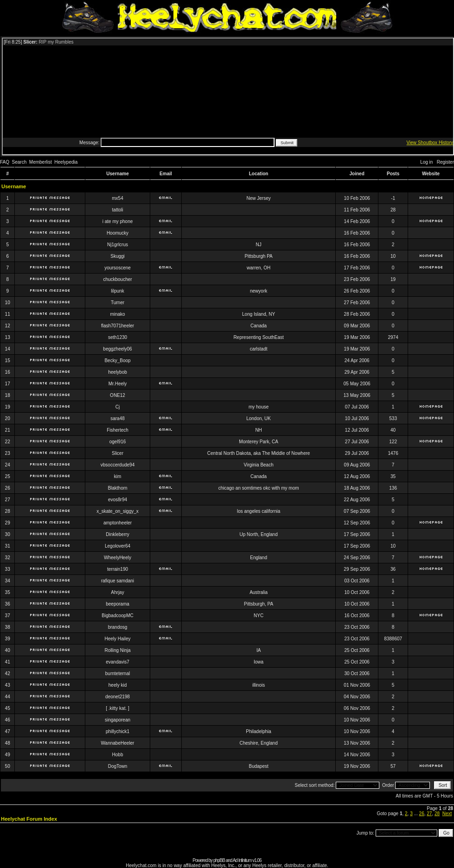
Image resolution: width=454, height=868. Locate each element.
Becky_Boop (117, 361)
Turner (118, 303)
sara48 (118, 418)
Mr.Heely (118, 384)
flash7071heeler (118, 326)
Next (447, 814)
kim (118, 476)
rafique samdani (118, 581)
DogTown (118, 766)
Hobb (118, 755)
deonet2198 (118, 697)
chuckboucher (117, 279)
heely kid (118, 685)
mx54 (117, 198)
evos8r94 (118, 500)
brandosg (118, 627)
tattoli (118, 210)
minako (117, 314)
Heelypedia (66, 162)
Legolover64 (118, 546)
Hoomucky (118, 233)
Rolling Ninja (117, 650)
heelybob (118, 372)
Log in (426, 162)
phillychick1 (118, 731)
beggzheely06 (117, 349)
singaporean (118, 720)
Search (19, 162)
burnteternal (118, 673)
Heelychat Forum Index (29, 819)
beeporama (118, 604)
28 (437, 814)
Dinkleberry (118, 534)
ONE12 (118, 395)
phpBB (219, 860)
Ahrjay (117, 592)
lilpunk (117, 291)
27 (429, 814)
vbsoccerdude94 (118, 465)
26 (422, 814)
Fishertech (118, 430)
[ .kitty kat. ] (118, 708)
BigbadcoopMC (117, 616)
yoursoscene (118, 268)
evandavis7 (118, 662)
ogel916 (118, 442)
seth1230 (118, 337)
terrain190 (118, 569)
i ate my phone (118, 221)
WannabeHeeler (118, 743)
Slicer (118, 453)
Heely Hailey (117, 639)
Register (445, 162)
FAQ (5, 162)
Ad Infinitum (242, 860)
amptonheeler (118, 523)
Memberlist (41, 162)
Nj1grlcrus (118, 245)
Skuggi (118, 256)
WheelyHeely (118, 558)
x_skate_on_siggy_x (118, 511)
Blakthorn (117, 488)
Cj (118, 407)
